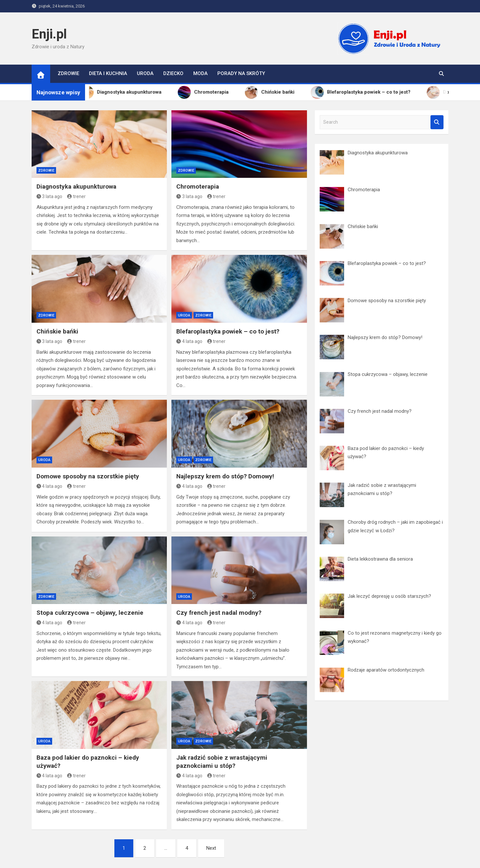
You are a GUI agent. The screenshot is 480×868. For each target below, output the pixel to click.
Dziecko (173, 73)
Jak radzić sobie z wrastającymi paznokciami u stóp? (222, 762)
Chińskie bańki (57, 331)
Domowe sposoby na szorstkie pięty (88, 476)
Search (437, 122)
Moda (200, 73)
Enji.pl (49, 34)
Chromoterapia (198, 186)
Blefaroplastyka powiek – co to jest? (228, 331)
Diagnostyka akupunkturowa (76, 186)
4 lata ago (189, 341)
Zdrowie (68, 73)
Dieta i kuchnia (108, 73)
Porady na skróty (241, 73)
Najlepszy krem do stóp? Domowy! (225, 476)
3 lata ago (50, 196)
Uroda (145, 73)
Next (211, 848)
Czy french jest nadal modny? (219, 613)
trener (76, 196)
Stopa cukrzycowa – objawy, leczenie (90, 613)
